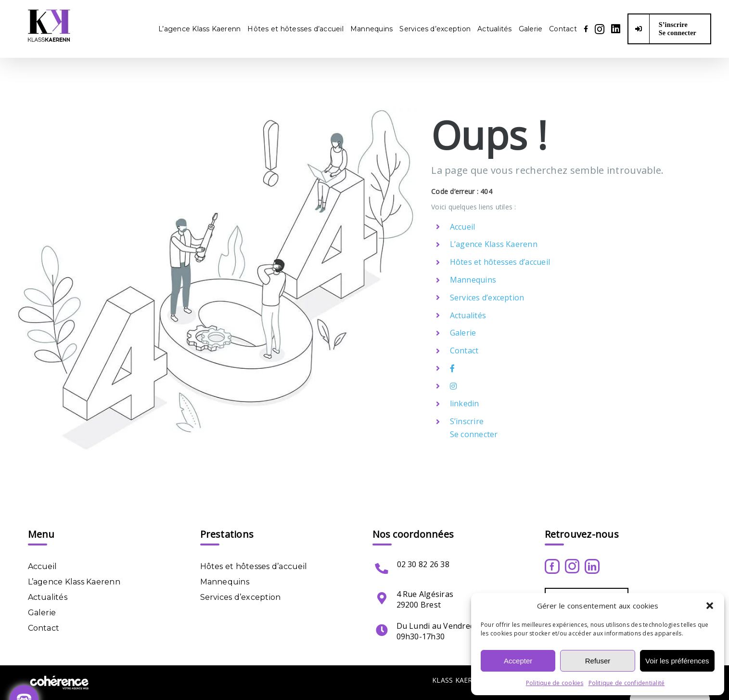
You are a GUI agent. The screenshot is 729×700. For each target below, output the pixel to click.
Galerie (463, 333)
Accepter (518, 661)
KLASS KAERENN (460, 680)
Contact (464, 350)
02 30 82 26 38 (423, 564)
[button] (710, 606)
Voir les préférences (677, 661)
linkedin (465, 403)
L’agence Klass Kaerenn (494, 244)
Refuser (598, 661)
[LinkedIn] (592, 566)
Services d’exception (487, 298)
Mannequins (473, 280)
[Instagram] (572, 566)
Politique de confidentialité (627, 683)
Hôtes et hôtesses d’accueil (500, 262)
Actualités (468, 315)
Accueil (463, 227)
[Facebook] (552, 566)
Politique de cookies (555, 683)
